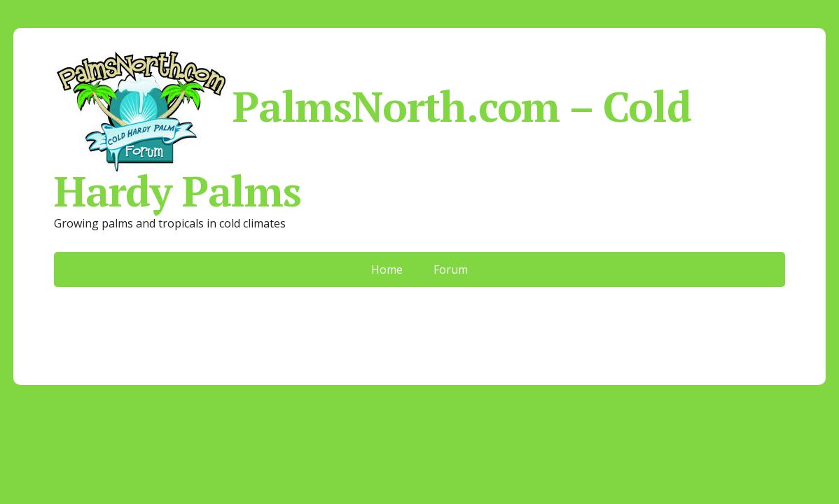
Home (387, 269)
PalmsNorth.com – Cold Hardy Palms (373, 129)
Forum (451, 269)
